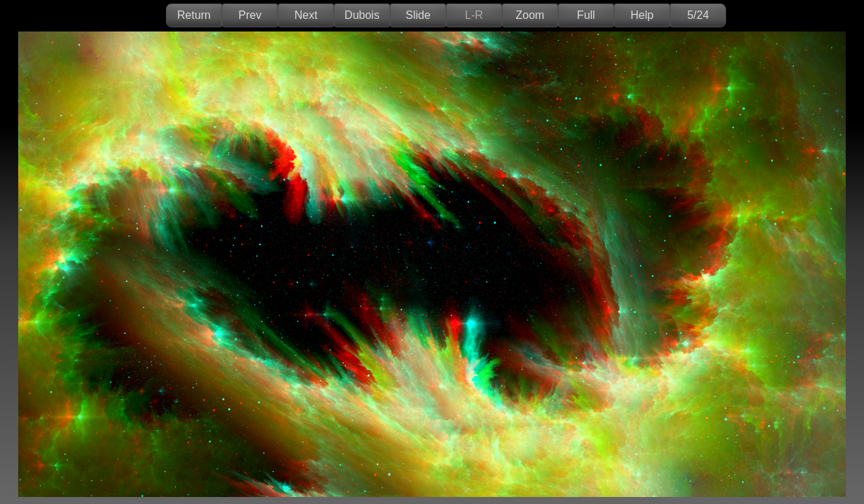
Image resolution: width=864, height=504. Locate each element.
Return (194, 15)
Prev (250, 15)
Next (306, 15)
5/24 (698, 15)
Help (642, 15)
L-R (474, 15)
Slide (418, 15)
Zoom (530, 15)
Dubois (362, 15)
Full (586, 15)
